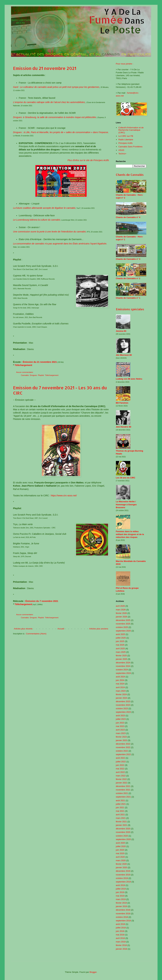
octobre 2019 (122, 878)
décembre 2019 (123, 871)
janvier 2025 (122, 659)
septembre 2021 (123, 797)
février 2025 (121, 656)
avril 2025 (120, 649)
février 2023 (121, 737)
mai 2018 (120, 935)
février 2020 (121, 864)
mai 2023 (120, 726)
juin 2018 (120, 931)
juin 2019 (120, 892)
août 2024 (121, 677)
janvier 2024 (122, 698)
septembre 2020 (123, 839)
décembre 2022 (123, 744)
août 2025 (121, 634)
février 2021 (121, 822)
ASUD (121, 150)
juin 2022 (120, 765)
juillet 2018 (121, 928)
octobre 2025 (122, 627)
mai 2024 (120, 684)
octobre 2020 (122, 836)
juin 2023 (120, 723)
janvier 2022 (122, 783)
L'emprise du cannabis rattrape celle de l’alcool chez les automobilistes (49, 102)
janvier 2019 (122, 906)
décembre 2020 (123, 829)
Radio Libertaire (126, 140)
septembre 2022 (123, 754)
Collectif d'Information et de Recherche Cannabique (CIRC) (131, 130)
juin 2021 (120, 807)
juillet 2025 (121, 638)
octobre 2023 (122, 708)
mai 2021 (120, 811)
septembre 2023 (123, 712)
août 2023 (121, 716)
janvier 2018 (122, 949)
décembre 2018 (123, 910)
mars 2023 (121, 733)
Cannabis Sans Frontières (130, 147)
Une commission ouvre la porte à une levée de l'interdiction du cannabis (50, 232)
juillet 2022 (121, 762)
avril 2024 (120, 687)
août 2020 (121, 843)
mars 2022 (121, 776)
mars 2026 (121, 610)
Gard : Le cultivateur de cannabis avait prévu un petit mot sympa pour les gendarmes (56, 87)
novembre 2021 (123, 790)
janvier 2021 (122, 825)
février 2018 (121, 945)
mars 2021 (121, 818)
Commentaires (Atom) (36, 634)
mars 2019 (121, 899)
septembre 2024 (123, 673)
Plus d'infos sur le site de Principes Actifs (88, 160)
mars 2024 (121, 691)
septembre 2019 (123, 882)
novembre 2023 (123, 705)
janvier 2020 (122, 867)
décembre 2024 (123, 663)
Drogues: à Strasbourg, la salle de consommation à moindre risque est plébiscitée (55, 117)
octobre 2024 (122, 670)
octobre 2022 (122, 751)
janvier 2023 (122, 740)
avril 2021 (120, 815)
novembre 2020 (123, 832)
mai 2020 (120, 853)
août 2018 (121, 924)
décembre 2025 (123, 620)
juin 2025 (120, 641)
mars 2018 (121, 942)
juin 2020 (120, 850)
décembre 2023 (123, 701)
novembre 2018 (123, 914)
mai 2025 (120, 645)
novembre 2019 (123, 875)
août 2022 (121, 758)
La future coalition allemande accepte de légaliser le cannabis (44, 208)
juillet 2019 (121, 889)
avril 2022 (120, 772)
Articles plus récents (23, 629)
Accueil (61, 629)
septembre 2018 (123, 921)
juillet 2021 (121, 804)
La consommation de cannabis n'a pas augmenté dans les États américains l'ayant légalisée (60, 244)
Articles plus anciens (99, 629)
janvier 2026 (122, 617)
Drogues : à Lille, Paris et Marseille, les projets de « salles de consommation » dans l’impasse (61, 132)
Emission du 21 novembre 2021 (45, 68)
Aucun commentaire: (25, 372)
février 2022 (121, 779)
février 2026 (121, 613)
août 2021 (121, 800)
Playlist (41, 375)
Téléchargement (23, 365)
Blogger (93, 972)
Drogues (33, 375)
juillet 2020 (121, 846)
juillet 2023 (121, 719)
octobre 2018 (122, 917)
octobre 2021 (122, 793)
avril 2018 (120, 938)
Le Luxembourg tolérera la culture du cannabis (37, 220)
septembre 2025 (123, 631)
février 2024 (121, 694)
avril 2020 (120, 857)
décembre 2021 (123, 786)
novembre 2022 (123, 747)
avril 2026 (120, 606)
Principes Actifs (126, 143)
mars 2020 (121, 860)
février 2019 (121, 903)
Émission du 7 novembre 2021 (42, 601)
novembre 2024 (123, 666)
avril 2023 (120, 730)
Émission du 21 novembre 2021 (40, 362)
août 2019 (121, 885)
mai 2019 (120, 896)
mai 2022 (120, 769)
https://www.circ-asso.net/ (64, 496)
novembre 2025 (123, 624)
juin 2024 (120, 680)
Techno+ (122, 154)
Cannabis (25, 375)
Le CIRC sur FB (126, 136)
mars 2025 (121, 652)
